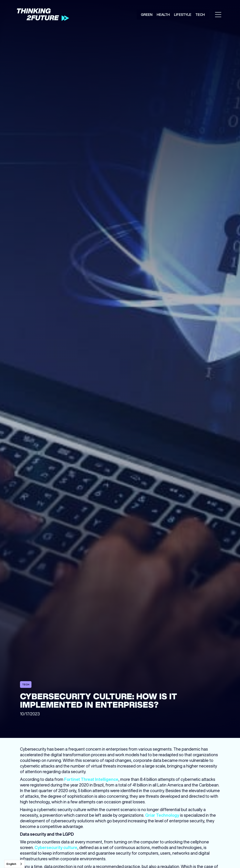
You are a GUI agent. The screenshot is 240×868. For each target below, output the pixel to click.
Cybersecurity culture (56, 847)
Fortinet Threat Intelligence (91, 779)
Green (147, 15)
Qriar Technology (162, 815)
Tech (200, 15)
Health (163, 15)
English (11, 864)
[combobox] (14, 864)
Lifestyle (183, 15)
